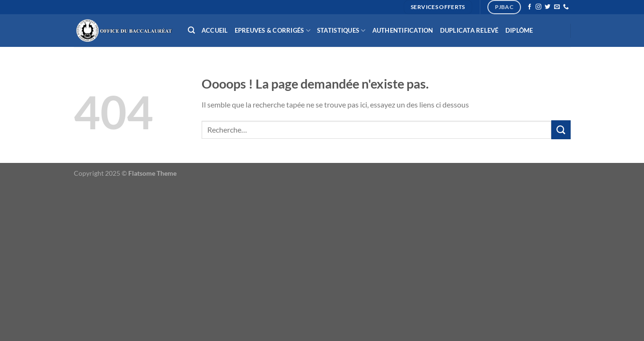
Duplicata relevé (469, 30)
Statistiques (341, 31)
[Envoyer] (561, 130)
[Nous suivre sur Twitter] (547, 7)
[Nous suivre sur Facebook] (529, 7)
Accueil (215, 30)
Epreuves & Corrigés (273, 31)
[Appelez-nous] (566, 7)
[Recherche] (191, 30)
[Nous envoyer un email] (557, 7)
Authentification (403, 30)
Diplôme (519, 30)
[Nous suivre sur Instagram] (538, 7)
